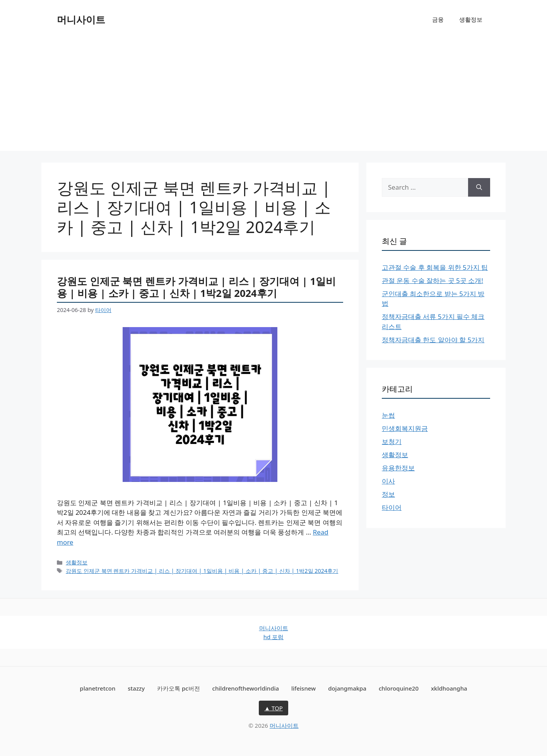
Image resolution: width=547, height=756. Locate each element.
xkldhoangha (449, 688)
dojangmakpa (347, 688)
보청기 (392, 441)
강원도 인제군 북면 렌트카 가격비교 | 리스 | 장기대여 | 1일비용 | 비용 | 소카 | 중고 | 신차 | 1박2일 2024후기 (196, 287)
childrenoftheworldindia (246, 688)
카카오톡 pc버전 (179, 688)
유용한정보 (398, 468)
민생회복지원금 (405, 428)
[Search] (479, 187)
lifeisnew (303, 688)
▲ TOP (273, 708)
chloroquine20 (399, 688)
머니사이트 (81, 19)
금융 (438, 19)
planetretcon (97, 688)
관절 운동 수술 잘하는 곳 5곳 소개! (432, 280)
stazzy (136, 688)
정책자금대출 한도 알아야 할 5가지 (433, 340)
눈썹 (388, 415)
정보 (388, 494)
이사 (388, 481)
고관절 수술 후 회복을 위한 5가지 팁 (435, 267)
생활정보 (471, 19)
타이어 (392, 507)
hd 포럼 (273, 637)
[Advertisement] (273, 97)
